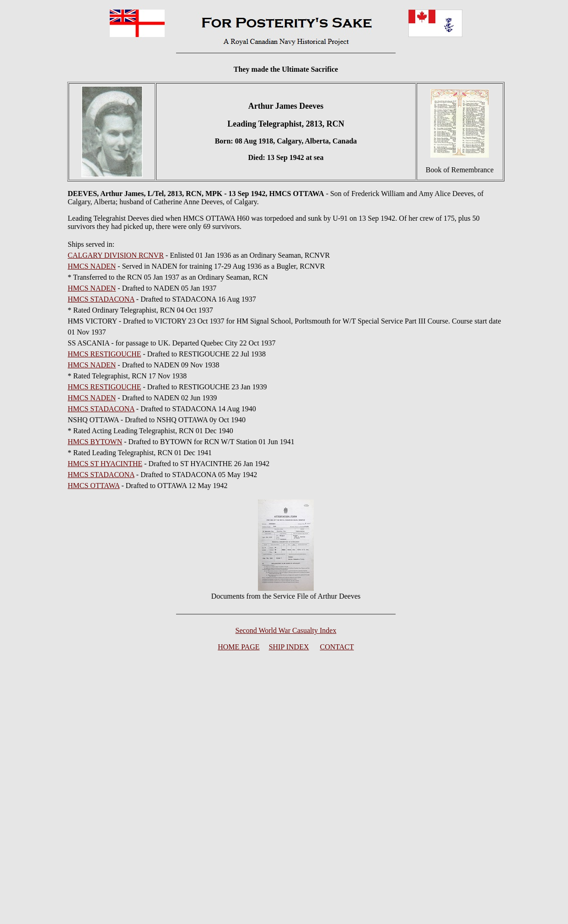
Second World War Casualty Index (286, 630)
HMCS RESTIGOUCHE (104, 354)
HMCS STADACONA (101, 299)
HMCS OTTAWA (94, 486)
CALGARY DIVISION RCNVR (116, 255)
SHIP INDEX (289, 647)
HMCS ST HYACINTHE (105, 464)
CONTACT (337, 647)
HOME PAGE (238, 647)
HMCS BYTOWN (95, 442)
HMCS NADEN (92, 266)
